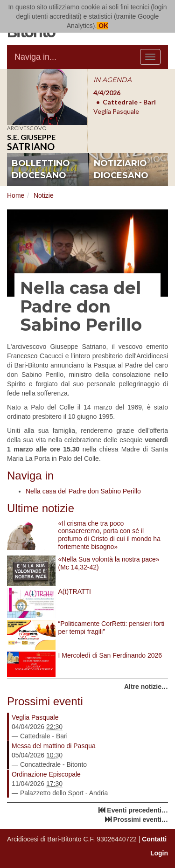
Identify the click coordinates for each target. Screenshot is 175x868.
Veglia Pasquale (35, 717)
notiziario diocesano (121, 169)
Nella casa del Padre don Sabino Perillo (83, 491)
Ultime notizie (41, 508)
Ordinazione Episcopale (46, 774)
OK (102, 26)
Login (159, 853)
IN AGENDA (112, 80)
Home (16, 195)
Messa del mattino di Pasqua (54, 746)
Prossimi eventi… (141, 819)
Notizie (44, 195)
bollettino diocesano (41, 169)
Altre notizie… (146, 687)
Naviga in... (35, 57)
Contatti (154, 839)
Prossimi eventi (45, 701)
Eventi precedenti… (137, 810)
